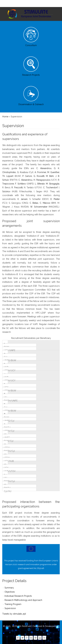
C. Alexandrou (44, 168)
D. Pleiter (55, 199)
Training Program (13, 604)
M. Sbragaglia (53, 184)
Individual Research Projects (18, 596)
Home (5, 117)
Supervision (10, 608)
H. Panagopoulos (42, 180)
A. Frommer (40, 172)
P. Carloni (27, 176)
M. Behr (50, 176)
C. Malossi (45, 203)
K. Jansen (23, 199)
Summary (9, 588)
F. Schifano (20, 184)
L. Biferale (40, 184)
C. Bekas (34, 203)
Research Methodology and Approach (23, 600)
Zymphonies (31, 630)
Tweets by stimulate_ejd (14, 614)
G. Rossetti (39, 176)
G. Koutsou (23, 172)
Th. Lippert (8, 176)
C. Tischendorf (50, 188)
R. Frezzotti (17, 188)
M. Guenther (53, 172)
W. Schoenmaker (39, 207)
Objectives (10, 592)
